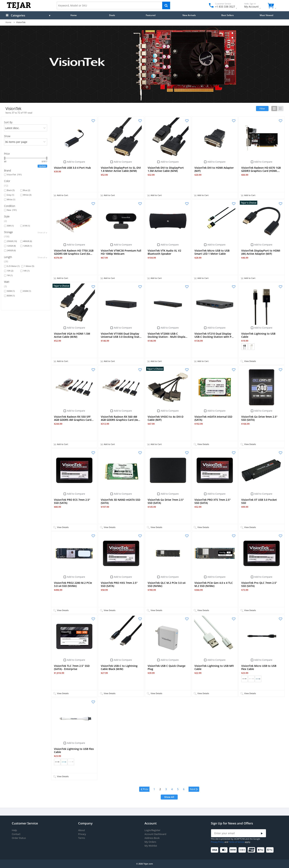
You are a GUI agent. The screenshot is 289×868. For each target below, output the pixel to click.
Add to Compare (76, 162)
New (12, 210)
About (82, 830)
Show (7, 136)
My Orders (150, 842)
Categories (18, 15)
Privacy (82, 834)
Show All (169, 797)
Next (193, 789)
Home (74, 15)
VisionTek (14, 175)
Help (14, 830)
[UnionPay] (252, 850)
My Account (255, 6)
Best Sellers (228, 15)
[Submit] (262, 833)
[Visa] (215, 850)
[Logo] (19, 8)
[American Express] (234, 850)
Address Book (152, 838)
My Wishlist (151, 846)
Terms (82, 838)
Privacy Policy (217, 842)
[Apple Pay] (261, 850)
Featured (151, 15)
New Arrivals (189, 15)
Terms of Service (236, 842)
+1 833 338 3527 (225, 7)
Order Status (19, 838)
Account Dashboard (155, 834)
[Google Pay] (270, 850)
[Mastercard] (224, 850)
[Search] (166, 5)
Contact (16, 834)
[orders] (26, 128)
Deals (112, 15)
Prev (146, 789)
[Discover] (243, 850)
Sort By (8, 122)
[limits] (26, 142)
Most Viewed (266, 15)
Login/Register (152, 830)
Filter (262, 109)
